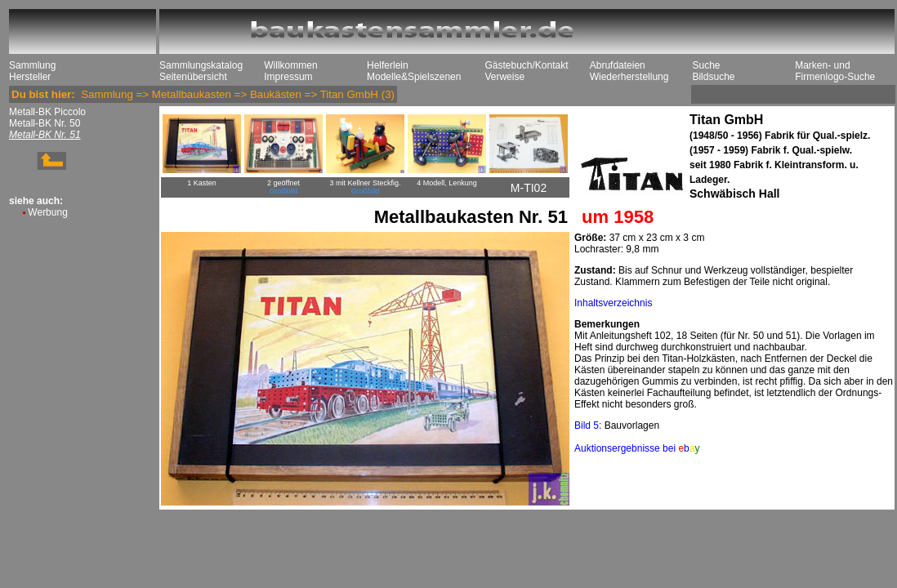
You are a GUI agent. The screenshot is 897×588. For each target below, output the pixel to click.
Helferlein (388, 65)
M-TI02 (529, 188)
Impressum (288, 77)
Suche (706, 65)
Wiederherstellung (629, 77)
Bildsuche (713, 77)
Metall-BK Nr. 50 (45, 123)
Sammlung (32, 65)
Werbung (47, 212)
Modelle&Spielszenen (414, 77)
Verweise (504, 77)
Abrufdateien (618, 65)
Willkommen (290, 65)
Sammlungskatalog (201, 65)
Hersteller (30, 77)
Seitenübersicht (193, 77)
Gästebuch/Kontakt (526, 65)
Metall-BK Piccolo (47, 112)
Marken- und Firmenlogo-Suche (835, 71)
